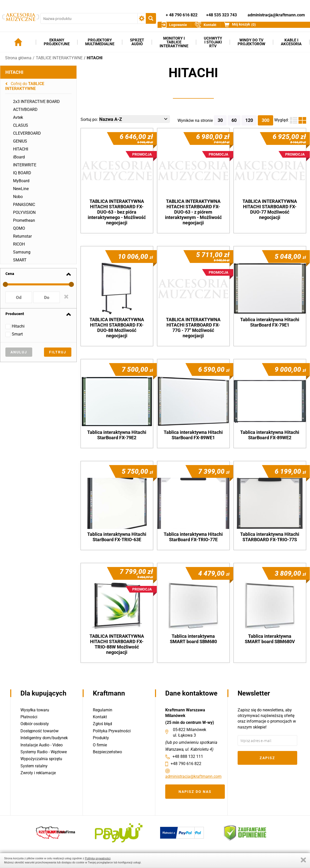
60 (234, 124)
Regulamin (103, 710)
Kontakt (100, 717)
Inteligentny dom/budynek (44, 738)
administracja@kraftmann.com (276, 12)
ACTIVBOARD (25, 113)
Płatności (29, 717)
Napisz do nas (195, 792)
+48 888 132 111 (188, 756)
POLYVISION (24, 216)
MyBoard (21, 184)
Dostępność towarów (40, 731)
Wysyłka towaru (35, 710)
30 (220, 124)
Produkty (101, 738)
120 (249, 124)
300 (265, 124)
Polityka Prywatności (112, 731)
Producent (15, 317)
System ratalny (34, 766)
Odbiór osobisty (35, 724)
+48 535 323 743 (222, 12)
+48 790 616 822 (186, 764)
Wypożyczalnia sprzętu (41, 759)
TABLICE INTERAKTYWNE (59, 61)
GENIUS (20, 145)
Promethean (24, 224)
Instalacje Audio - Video (42, 745)
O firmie (100, 745)
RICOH (19, 248)
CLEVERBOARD (27, 137)
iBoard (19, 161)
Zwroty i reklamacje (38, 773)
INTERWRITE (25, 169)
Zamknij (303, 860)
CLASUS (21, 129)
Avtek (18, 121)
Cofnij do (25, 90)
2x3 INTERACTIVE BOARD (36, 105)
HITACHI (95, 61)
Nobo (18, 200)
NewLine (21, 192)
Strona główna (18, 61)
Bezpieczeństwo (107, 752)
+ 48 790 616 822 (182, 12)
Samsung (22, 256)
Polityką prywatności (98, 858)
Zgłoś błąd (102, 724)
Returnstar (22, 240)
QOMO (19, 232)
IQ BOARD (22, 176)
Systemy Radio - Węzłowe (44, 752)
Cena (10, 277)
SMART (20, 264)
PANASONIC (24, 208)
